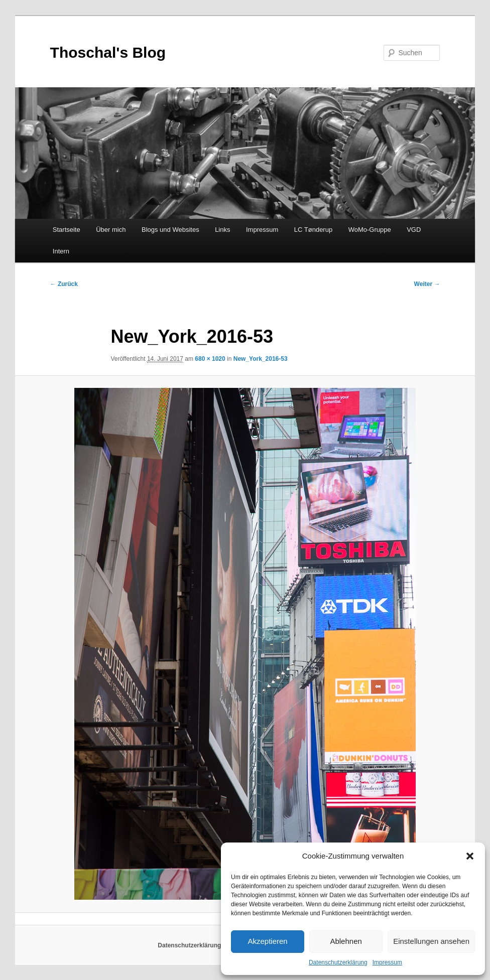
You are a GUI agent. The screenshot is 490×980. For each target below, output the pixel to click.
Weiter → (427, 284)
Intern (61, 251)
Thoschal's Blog (108, 52)
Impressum (387, 962)
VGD (414, 230)
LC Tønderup (313, 230)
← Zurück (64, 284)
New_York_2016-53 (261, 359)
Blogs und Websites (170, 230)
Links (222, 230)
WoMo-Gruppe (370, 230)
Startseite (67, 230)
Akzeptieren (267, 941)
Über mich (111, 230)
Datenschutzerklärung (338, 962)
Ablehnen (346, 941)
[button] (470, 856)
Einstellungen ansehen (431, 941)
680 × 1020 (210, 359)
